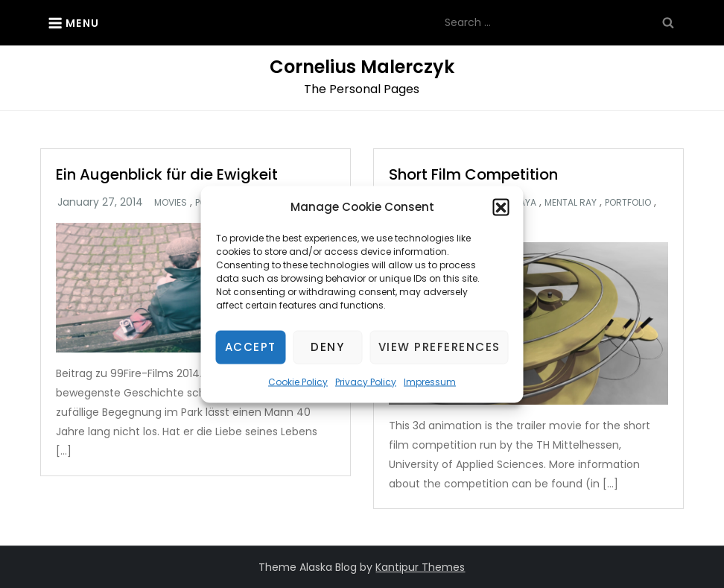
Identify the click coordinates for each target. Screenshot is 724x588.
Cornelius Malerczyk (362, 67)
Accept (251, 347)
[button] (501, 206)
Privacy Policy (366, 381)
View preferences (439, 347)
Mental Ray (571, 203)
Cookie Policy (298, 381)
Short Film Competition (473, 174)
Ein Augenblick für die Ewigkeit (167, 174)
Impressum (430, 381)
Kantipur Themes (420, 567)
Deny (327, 347)
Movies (171, 203)
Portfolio (628, 203)
